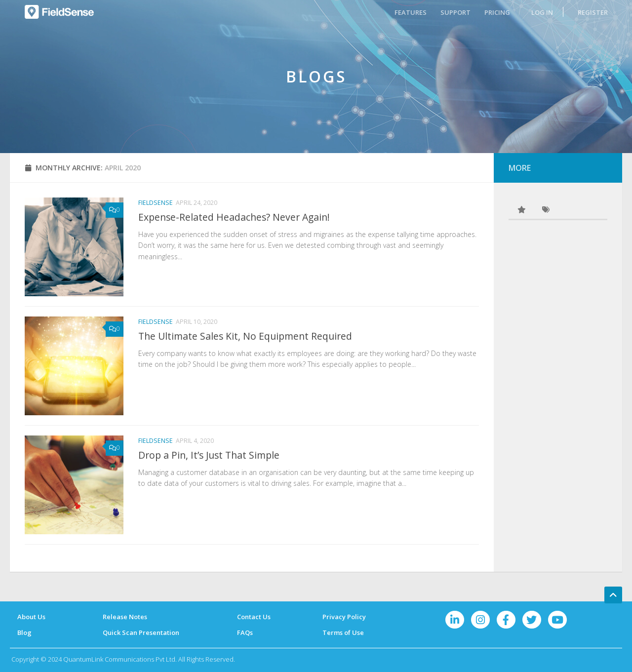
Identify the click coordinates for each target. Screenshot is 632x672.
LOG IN (542, 12)
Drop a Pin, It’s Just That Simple (209, 455)
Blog (24, 632)
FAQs (245, 632)
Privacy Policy (344, 617)
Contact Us (254, 617)
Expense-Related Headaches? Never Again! (234, 217)
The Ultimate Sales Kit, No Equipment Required (245, 336)
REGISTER (593, 12)
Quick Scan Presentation (141, 632)
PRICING (497, 12)
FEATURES (411, 12)
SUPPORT (455, 12)
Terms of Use (343, 632)
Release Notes (125, 617)
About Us (31, 617)
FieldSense (156, 203)
